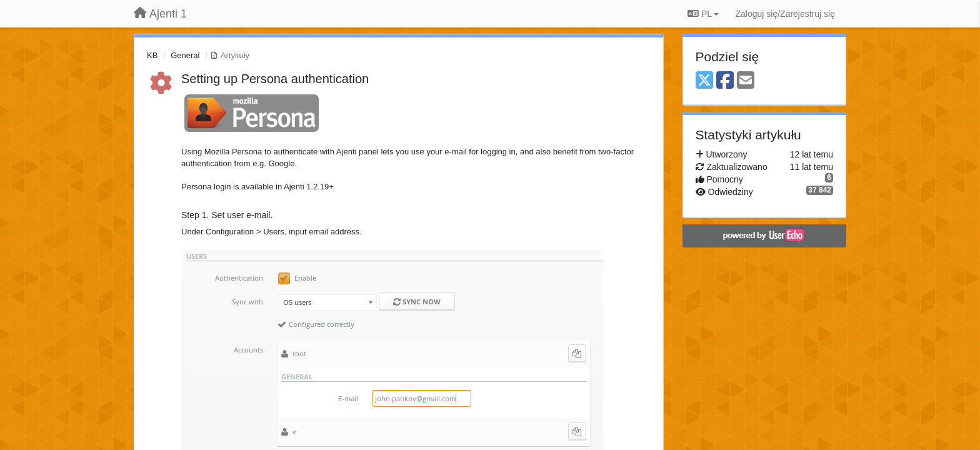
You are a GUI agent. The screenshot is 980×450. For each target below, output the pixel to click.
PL (703, 14)
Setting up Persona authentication (275, 79)
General (185, 55)
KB (152, 55)
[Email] (746, 81)
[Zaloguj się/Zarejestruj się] (785, 14)
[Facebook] (725, 81)
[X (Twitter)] (704, 81)
